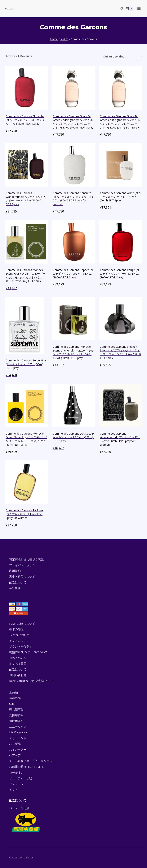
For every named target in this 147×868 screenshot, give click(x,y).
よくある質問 (18, 664)
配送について (18, 582)
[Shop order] (122, 57)
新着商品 (15, 698)
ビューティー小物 (21, 778)
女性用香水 (16, 715)
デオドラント (18, 738)
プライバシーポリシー (24, 565)
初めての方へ (18, 658)
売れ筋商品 (16, 709)
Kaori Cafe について (22, 623)
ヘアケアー (16, 755)
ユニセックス (18, 727)
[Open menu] (139, 8)
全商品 (13, 692)
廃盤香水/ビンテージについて (28, 652)
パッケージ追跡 (26, 820)
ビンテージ (16, 784)
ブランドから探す (21, 646)
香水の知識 (16, 629)
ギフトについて (19, 641)
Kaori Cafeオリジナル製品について (32, 681)
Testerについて (20, 635)
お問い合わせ (18, 675)
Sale (12, 704)
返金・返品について (22, 576)
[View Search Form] (120, 9)
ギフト (13, 790)
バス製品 (15, 744)
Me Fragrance (18, 732)
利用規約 (15, 571)
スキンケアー (18, 749)
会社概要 (15, 588)
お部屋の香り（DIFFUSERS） (28, 767)
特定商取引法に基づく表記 (26, 559)
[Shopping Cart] (129, 9)
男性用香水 (16, 721)
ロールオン (16, 772)
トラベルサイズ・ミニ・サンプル (31, 761)
